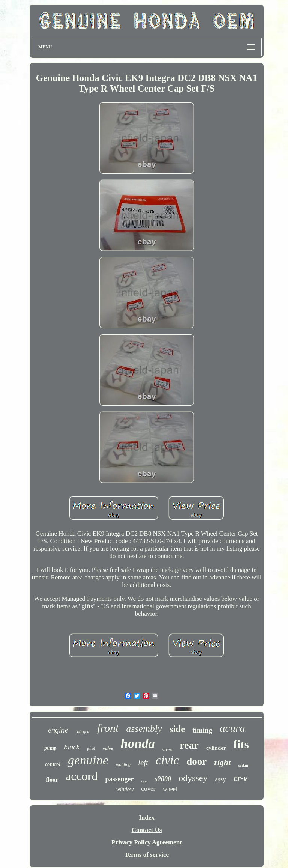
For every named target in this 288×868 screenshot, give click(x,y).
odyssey (193, 778)
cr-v (241, 778)
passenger (119, 779)
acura (232, 728)
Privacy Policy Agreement (147, 842)
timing (202, 730)
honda (137, 744)
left (143, 763)
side (177, 729)
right (222, 762)
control (53, 764)
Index (147, 818)
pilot (91, 748)
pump (50, 748)
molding (123, 764)
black (72, 747)
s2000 (163, 779)
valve (108, 748)
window (125, 789)
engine (58, 730)
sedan (243, 765)
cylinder (216, 748)
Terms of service (147, 855)
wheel (170, 789)
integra (83, 731)
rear (189, 745)
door (196, 761)
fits (241, 744)
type (144, 781)
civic (167, 760)
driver (167, 749)
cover (148, 789)
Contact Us (147, 830)
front (108, 728)
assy (220, 779)
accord (82, 776)
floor (52, 780)
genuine (88, 760)
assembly (144, 729)
